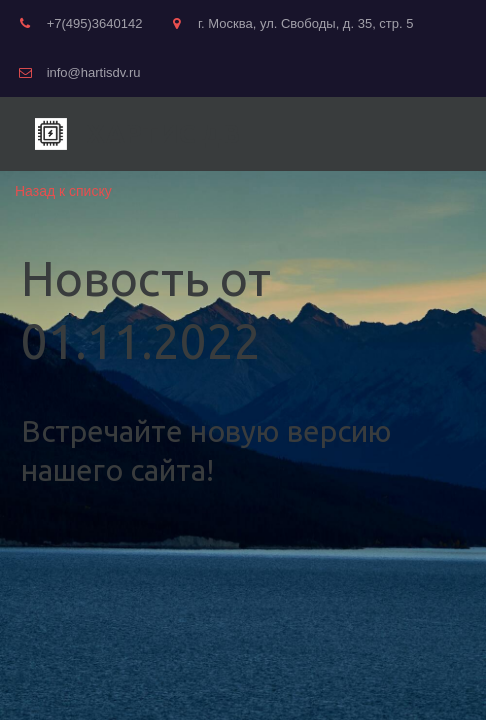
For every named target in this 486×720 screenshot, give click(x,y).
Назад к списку (63, 191)
